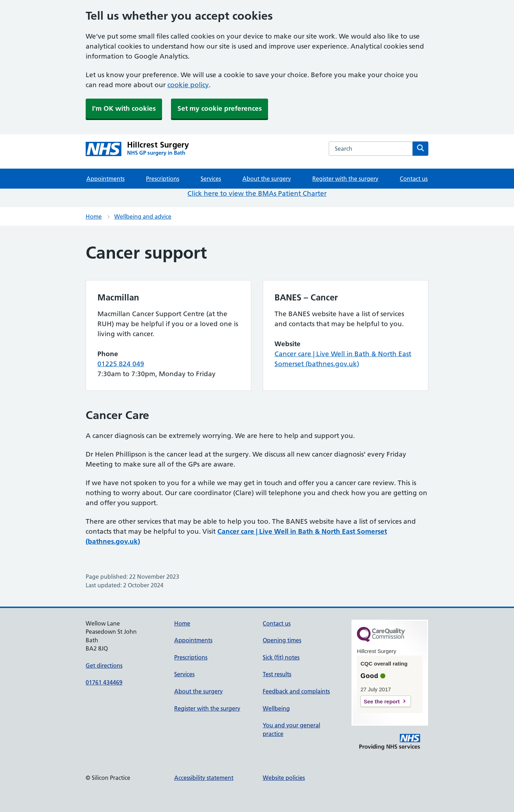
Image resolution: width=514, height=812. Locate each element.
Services (211, 179)
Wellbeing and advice (143, 216)
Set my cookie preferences (220, 108)
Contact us (414, 179)
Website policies (284, 778)
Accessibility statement (204, 778)
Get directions (104, 666)
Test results (277, 674)
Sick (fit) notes (281, 657)
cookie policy (188, 85)
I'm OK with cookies (124, 108)
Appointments (105, 179)
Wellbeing (276, 708)
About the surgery (267, 179)
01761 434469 (104, 682)
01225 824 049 (121, 364)
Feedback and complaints (296, 691)
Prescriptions (163, 179)
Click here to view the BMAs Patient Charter (257, 193)
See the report (382, 701)
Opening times (282, 640)
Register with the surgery (345, 179)
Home (94, 216)
